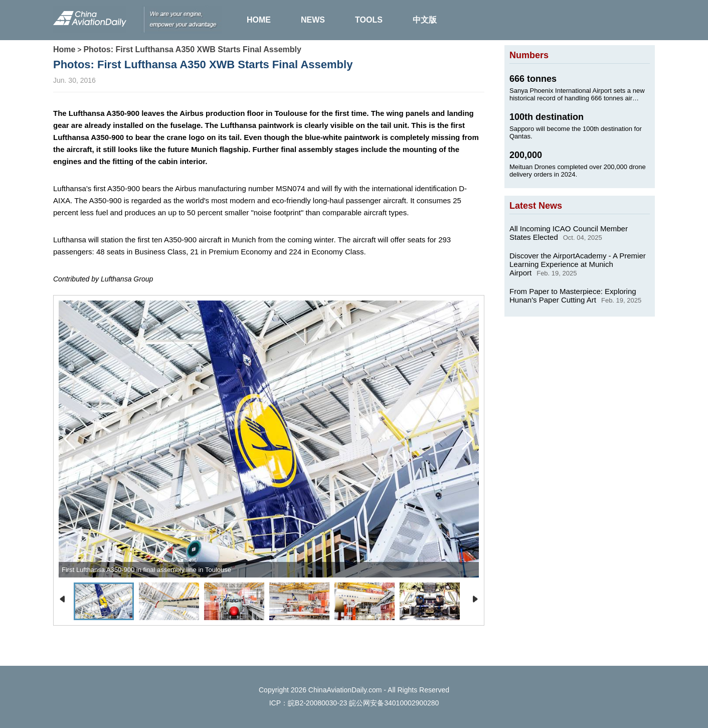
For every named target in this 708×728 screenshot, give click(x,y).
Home (64, 49)
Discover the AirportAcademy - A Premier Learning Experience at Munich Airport (578, 264)
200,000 (526, 155)
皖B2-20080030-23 (317, 703)
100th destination (547, 117)
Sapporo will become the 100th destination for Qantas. (576, 132)
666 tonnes (533, 79)
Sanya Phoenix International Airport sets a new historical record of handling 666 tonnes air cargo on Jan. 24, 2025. (577, 94)
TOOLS (369, 20)
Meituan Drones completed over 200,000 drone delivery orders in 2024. (578, 171)
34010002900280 (411, 703)
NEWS (313, 20)
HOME (259, 20)
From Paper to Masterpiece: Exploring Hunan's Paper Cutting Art (573, 296)
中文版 (425, 20)
